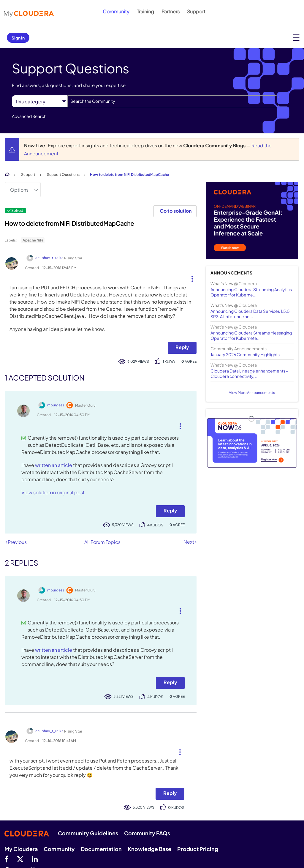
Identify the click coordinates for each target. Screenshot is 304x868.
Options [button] (19, 190)
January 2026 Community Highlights (245, 354)
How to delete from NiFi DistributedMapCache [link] (129, 175)
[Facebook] (7, 859)
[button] (190, 277)
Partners (171, 11)
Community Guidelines (88, 833)
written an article (54, 465)
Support (196, 11)
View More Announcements (252, 393)
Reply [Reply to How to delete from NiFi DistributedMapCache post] (182, 347)
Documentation (101, 849)
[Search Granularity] (40, 101)
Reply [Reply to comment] (170, 510)
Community (116, 11)
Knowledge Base (149, 849)
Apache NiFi (33, 240)
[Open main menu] (296, 38)
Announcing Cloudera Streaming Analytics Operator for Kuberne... (251, 292)
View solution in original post (53, 492)
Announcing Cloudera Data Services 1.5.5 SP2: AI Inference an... (250, 314)
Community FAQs (147, 833)
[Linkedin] (35, 859)
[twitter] (20, 859)
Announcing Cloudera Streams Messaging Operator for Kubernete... (251, 335)
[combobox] (173, 101)
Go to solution (176, 211)
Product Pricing (198, 849)
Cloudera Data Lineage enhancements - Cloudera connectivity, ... (249, 373)
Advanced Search (29, 116)
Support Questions (63, 175)
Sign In (18, 38)
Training (145, 11)
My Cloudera (21, 849)
